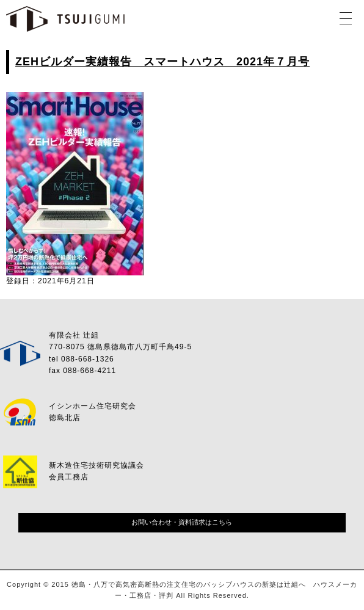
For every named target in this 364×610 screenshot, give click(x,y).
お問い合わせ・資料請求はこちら (182, 522)
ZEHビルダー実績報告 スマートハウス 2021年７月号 (162, 62)
